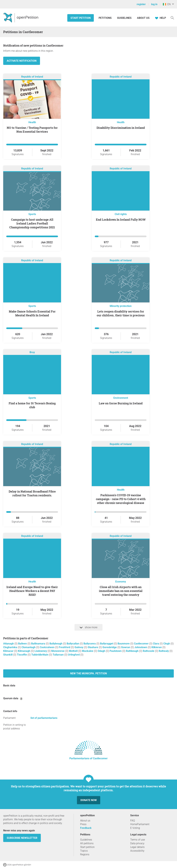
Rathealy (164, 651)
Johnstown (141, 647)
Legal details (137, 847)
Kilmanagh (24, 651)
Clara (156, 644)
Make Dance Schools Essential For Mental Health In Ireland (32, 313)
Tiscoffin (22, 655)
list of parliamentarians (44, 718)
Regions (85, 854)
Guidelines (124, 18)
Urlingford (74, 655)
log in (154, 4)
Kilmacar (9, 651)
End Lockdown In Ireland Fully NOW (121, 220)
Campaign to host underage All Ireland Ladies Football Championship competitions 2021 (32, 223)
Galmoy (79, 647)
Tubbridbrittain (40, 655)
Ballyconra (90, 644)
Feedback (86, 828)
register (141, 4)
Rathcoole (149, 651)
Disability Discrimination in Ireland (121, 128)
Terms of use (138, 840)
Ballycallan (73, 644)
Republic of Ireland (32, 77)
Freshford (65, 647)
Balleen (23, 644)
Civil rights (121, 214)
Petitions (105, 18)
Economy (121, 582)
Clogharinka (11, 647)
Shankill (8, 655)
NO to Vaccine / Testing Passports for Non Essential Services (32, 130)
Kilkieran (157, 647)
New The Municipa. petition (88, 673)
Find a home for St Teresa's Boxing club (32, 405)
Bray (32, 352)
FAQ (133, 821)
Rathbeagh (133, 651)
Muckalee (88, 651)
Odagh (102, 651)
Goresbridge (110, 647)
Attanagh (9, 644)
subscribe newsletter (22, 838)
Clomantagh (29, 647)
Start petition (81, 18)
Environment (121, 398)
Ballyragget (107, 644)
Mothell (74, 651)
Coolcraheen (47, 647)
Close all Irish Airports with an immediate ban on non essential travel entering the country (121, 591)
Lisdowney (41, 651)
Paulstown (116, 651)
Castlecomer (142, 644)
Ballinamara (38, 644)
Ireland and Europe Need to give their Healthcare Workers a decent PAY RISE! (32, 591)
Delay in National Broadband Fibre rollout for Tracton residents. (32, 493)
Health (32, 122)
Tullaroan (58, 655)
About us (143, 18)
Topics (84, 851)
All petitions (87, 843)
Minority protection (121, 306)
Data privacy (137, 843)
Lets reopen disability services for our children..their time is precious (121, 313)
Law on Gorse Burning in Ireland (121, 403)
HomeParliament (140, 824)
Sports (32, 214)
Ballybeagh (56, 644)
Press (83, 824)
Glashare (93, 647)
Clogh (167, 644)
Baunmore (124, 644)
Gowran (126, 647)
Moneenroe (58, 651)
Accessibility (137, 851)
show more (88, 627)
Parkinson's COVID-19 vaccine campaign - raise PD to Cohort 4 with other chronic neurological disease (121, 499)
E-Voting (135, 828)
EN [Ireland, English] (167, 4)
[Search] (172, 18)
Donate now (89, 800)
